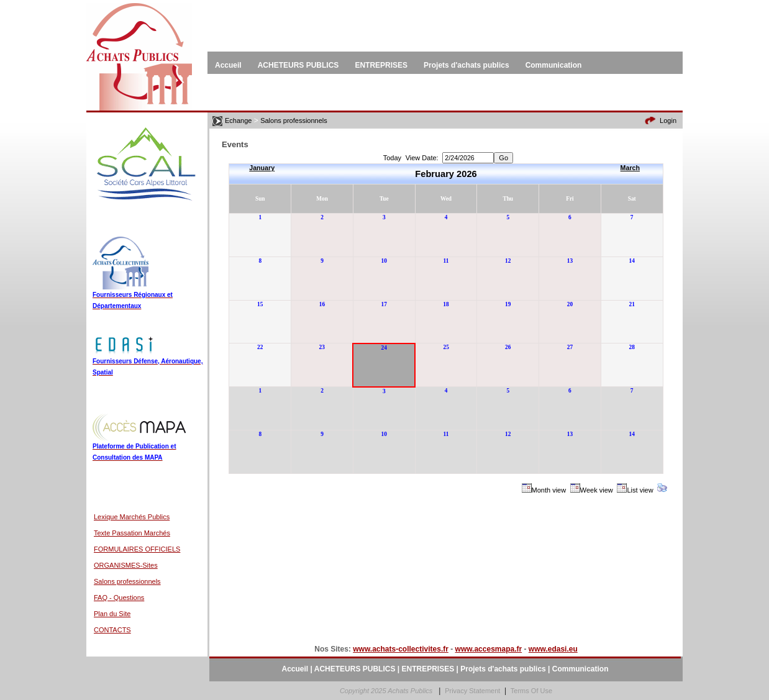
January (262, 168)
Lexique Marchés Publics (132, 517)
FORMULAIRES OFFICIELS (137, 549)
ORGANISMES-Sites (126, 565)
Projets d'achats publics (503, 669)
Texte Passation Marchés (132, 533)
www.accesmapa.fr (489, 649)
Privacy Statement (472, 691)
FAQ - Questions (119, 598)
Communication (580, 669)
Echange (238, 120)
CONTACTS (112, 630)
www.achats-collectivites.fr (401, 649)
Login (668, 120)
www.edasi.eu (553, 649)
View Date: (422, 158)
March (630, 168)
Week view (597, 490)
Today (392, 158)
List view (640, 490)
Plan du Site (112, 614)
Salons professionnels (127, 581)
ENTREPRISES (428, 669)
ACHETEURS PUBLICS (355, 669)
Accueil (295, 669)
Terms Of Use (531, 691)
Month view (549, 490)
